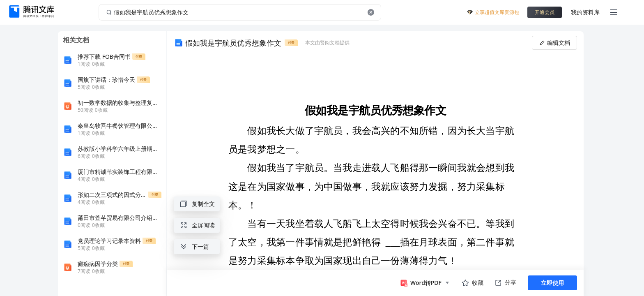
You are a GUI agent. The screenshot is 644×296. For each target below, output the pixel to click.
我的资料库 (585, 12)
